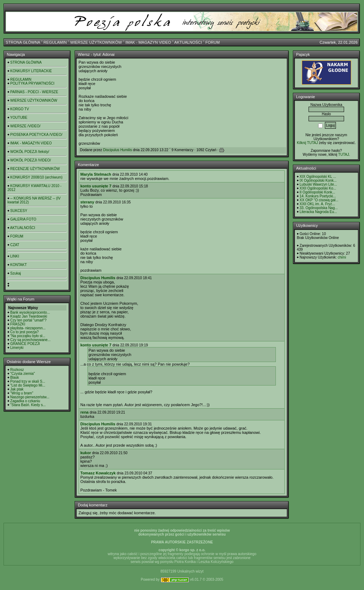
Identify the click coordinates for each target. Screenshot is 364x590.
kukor (86, 453)
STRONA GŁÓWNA (23, 42)
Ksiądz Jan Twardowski (29, 316)
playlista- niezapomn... (28, 328)
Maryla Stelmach (96, 174)
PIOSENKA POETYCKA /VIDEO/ (36, 135)
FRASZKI (18, 324)
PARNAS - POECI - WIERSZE (34, 92)
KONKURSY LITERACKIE (31, 71)
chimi (342, 257)
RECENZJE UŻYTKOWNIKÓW (35, 169)
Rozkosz (17, 370)
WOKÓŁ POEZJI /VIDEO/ (31, 160)
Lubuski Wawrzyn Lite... (318, 184)
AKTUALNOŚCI (188, 42)
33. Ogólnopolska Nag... (319, 208)
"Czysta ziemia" (23, 374)
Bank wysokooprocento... (30, 312)
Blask (15, 378)
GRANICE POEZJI (25, 344)
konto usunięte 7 (96, 186)
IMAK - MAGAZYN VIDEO (148, 42)
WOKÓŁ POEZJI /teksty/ (30, 152)
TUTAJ (343, 155)
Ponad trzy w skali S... (28, 381)
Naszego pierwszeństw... (30, 397)
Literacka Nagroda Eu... (318, 212)
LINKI (15, 256)
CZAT (15, 245)
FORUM (213, 42)
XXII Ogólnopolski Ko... (318, 188)
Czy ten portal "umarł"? (28, 320)
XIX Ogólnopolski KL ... (318, 177)
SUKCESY (19, 211)
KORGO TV (20, 109)
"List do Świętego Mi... (28, 385)
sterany (87, 202)
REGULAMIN (55, 42)
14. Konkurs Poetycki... (318, 196)
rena (84, 412)
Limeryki (17, 348)
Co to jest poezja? (25, 332)
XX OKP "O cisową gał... (319, 200)
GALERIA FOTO (23, 219)
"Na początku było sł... (28, 336)
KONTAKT (18, 265)
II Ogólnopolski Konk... (317, 192)
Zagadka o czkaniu (25, 401)
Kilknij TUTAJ (307, 143)
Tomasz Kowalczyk (98, 473)
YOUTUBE (19, 118)
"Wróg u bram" (22, 393)
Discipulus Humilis (117, 150)
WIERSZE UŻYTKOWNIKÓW (96, 42)
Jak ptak (17, 389)
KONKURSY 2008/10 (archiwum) (36, 177)
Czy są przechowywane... (30, 340)
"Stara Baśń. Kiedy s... (28, 405)
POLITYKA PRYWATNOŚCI (32, 83)
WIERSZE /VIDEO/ (25, 126)
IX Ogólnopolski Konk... (318, 180)
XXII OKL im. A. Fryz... (317, 204)
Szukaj (16, 273)
